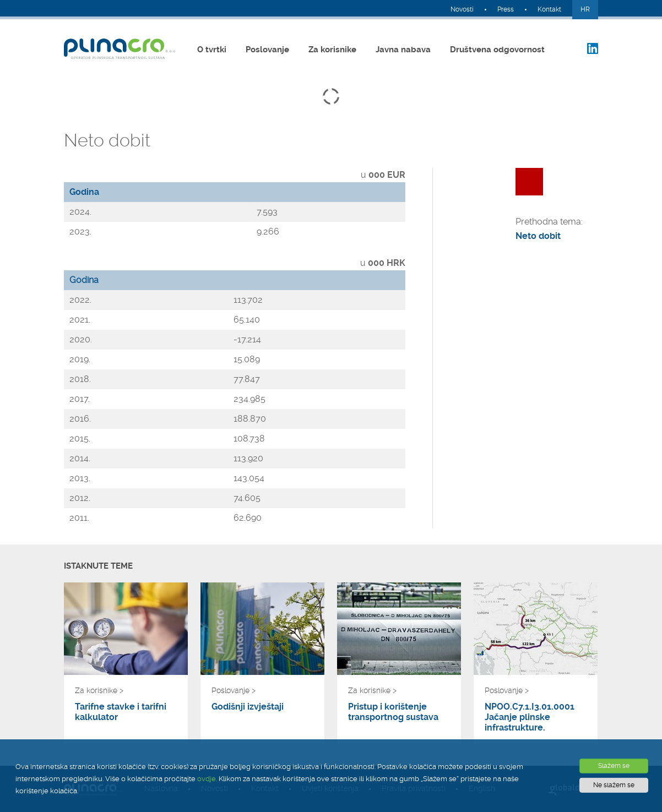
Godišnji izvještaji (248, 707)
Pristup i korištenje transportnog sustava (393, 712)
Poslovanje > (234, 690)
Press (506, 9)
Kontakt (549, 9)
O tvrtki (212, 50)
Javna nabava (403, 50)
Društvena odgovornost (497, 50)
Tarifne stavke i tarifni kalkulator (121, 712)
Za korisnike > (99, 690)
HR (585, 9)
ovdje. (207, 779)
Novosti (462, 9)
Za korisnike (332, 50)
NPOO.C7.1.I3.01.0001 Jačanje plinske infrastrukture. (530, 717)
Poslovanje (267, 50)
